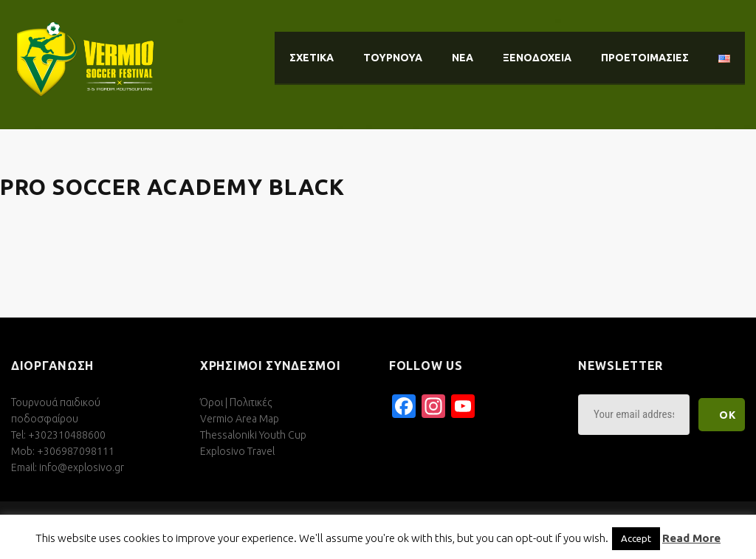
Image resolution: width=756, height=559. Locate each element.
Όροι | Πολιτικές (236, 402)
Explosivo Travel (237, 451)
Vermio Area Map (240, 419)
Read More (691, 538)
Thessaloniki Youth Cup (253, 435)
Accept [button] (636, 538)
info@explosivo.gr (82, 467)
